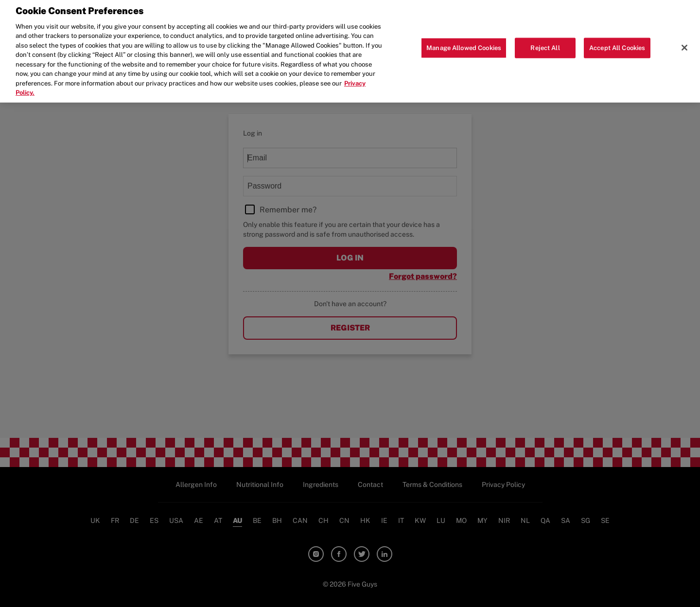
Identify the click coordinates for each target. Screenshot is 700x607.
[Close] (684, 44)
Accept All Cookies (617, 44)
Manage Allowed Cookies (464, 44)
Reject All (545, 44)
